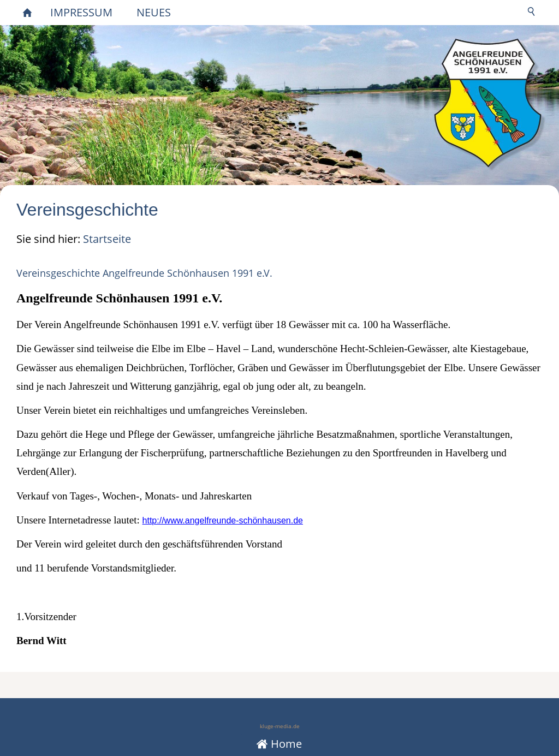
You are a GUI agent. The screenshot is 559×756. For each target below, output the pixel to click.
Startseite (107, 239)
